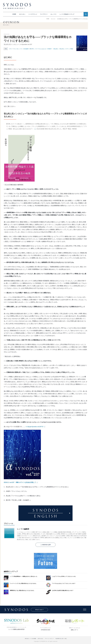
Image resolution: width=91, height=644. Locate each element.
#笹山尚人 (62, 49)
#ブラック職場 (69, 49)
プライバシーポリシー (49, 639)
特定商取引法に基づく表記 (61, 639)
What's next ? (39, 610)
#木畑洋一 (50, 49)
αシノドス (53, 14)
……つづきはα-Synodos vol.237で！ (33, 427)
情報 (6, 49)
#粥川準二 (32, 49)
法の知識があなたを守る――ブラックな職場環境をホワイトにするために (73, 19)
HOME (14, 14)
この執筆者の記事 (45, 545)
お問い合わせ (40, 639)
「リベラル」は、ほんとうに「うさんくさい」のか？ (64, 583)
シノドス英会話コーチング (67, 14)
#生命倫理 (26, 49)
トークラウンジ (33, 14)
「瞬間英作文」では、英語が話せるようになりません (22, 590)
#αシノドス (20, 49)
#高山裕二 (56, 49)
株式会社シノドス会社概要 (31, 639)
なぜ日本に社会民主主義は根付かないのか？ (63, 590)
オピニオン (22, 14)
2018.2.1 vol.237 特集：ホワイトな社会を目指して (20, 482)
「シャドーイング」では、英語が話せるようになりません (23, 583)
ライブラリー (44, 14)
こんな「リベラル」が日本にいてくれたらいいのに (64, 576)
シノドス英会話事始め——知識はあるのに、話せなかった (23, 576)
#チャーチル (12, 49)
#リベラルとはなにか (41, 49)
